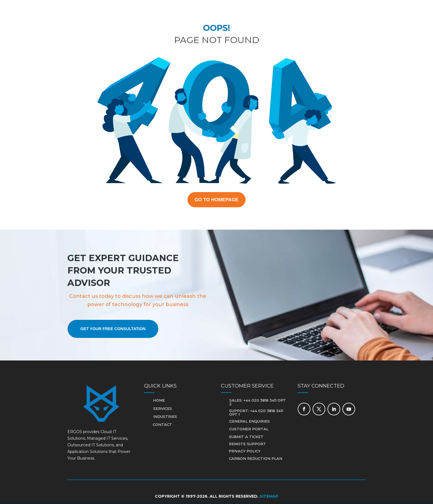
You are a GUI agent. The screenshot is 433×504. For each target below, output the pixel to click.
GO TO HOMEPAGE (217, 201)
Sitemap (269, 499)
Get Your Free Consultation (120, 331)
